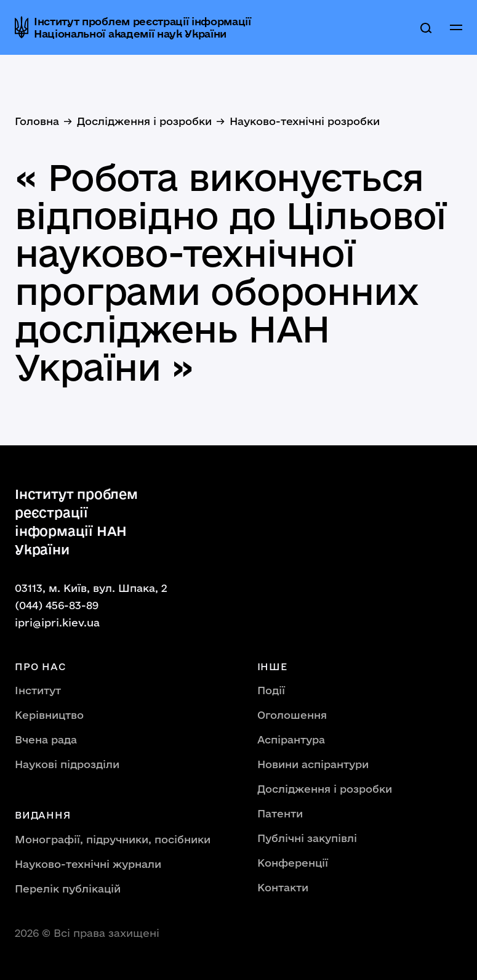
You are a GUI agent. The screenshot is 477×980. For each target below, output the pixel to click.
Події (271, 690)
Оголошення (292, 715)
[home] (138, 27)
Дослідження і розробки (144, 121)
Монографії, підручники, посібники (113, 839)
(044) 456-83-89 (57, 605)
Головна (37, 121)
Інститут (38, 690)
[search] (426, 28)
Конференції (293, 863)
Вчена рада (46, 739)
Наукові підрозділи (67, 764)
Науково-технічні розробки (305, 121)
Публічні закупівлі (307, 838)
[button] (456, 27)
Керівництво (49, 715)
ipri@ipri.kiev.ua (57, 622)
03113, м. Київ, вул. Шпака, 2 (91, 588)
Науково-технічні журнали (88, 864)
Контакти (283, 887)
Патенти (280, 813)
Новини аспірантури (313, 764)
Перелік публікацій (68, 889)
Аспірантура (291, 739)
